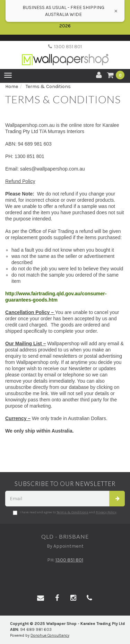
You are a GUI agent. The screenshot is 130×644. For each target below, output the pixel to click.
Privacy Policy (106, 512)
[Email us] (41, 598)
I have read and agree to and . (65, 513)
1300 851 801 (65, 47)
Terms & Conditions (72, 512)
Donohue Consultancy (50, 636)
